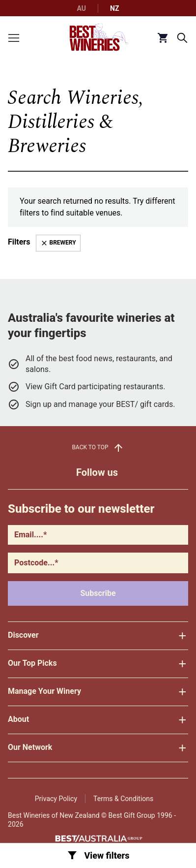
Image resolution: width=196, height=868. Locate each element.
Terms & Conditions (123, 799)
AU (82, 8)
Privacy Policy (56, 799)
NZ (114, 8)
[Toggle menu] (14, 38)
